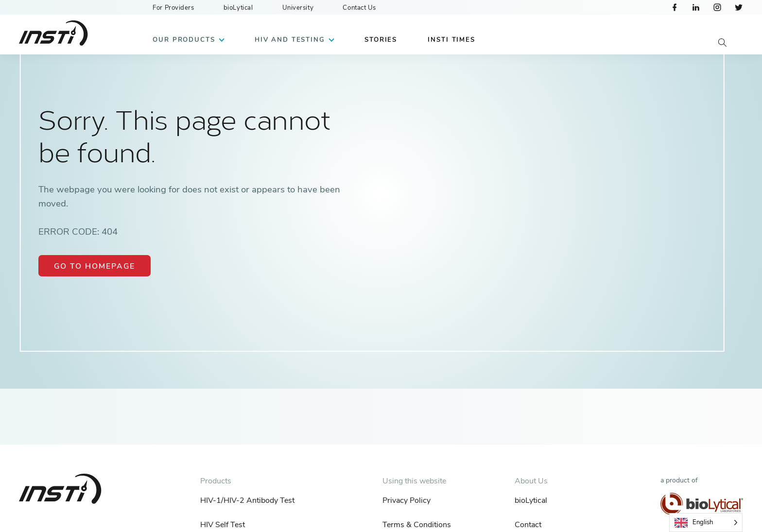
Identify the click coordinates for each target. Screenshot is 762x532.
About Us (531, 481)
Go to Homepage (94, 266)
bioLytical (238, 8)
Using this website (414, 481)
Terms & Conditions (417, 525)
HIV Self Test (223, 525)
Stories (381, 40)
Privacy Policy (407, 500)
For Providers (173, 8)
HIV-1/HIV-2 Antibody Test (247, 500)
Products (216, 481)
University (298, 8)
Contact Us (359, 8)
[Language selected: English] (706, 523)
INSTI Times (451, 40)
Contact (528, 525)
